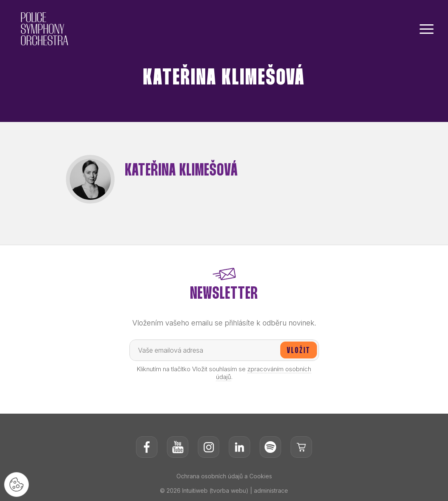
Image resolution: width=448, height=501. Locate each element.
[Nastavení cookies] (16, 485)
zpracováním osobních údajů (264, 373)
